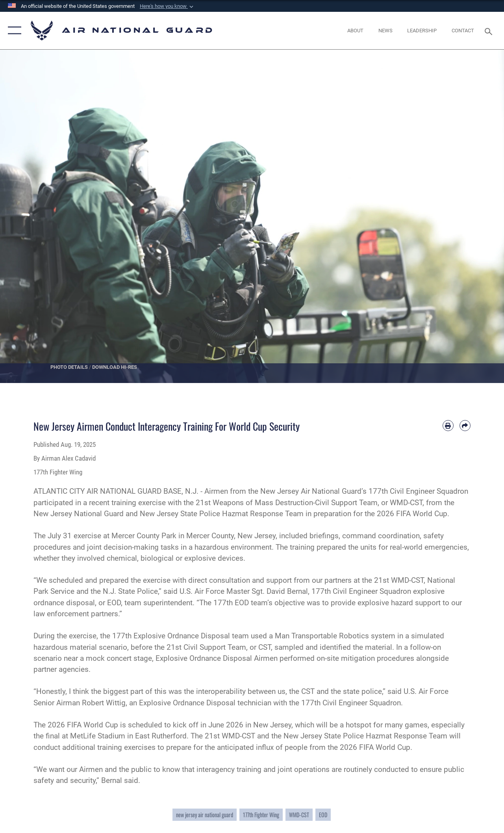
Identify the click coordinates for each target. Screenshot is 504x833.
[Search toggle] (490, 31)
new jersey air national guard (205, 815)
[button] (167, 6)
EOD (323, 815)
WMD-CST (299, 815)
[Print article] (448, 426)
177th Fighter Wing (261, 815)
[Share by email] (465, 426)
